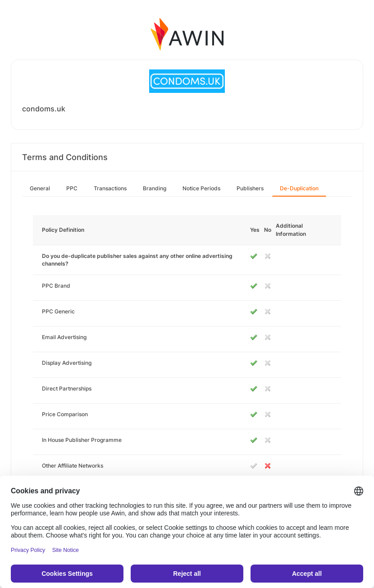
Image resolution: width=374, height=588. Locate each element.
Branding (155, 188)
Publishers (250, 188)
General (40, 188)
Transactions (110, 188)
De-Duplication (299, 188)
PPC (72, 188)
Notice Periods (201, 188)
